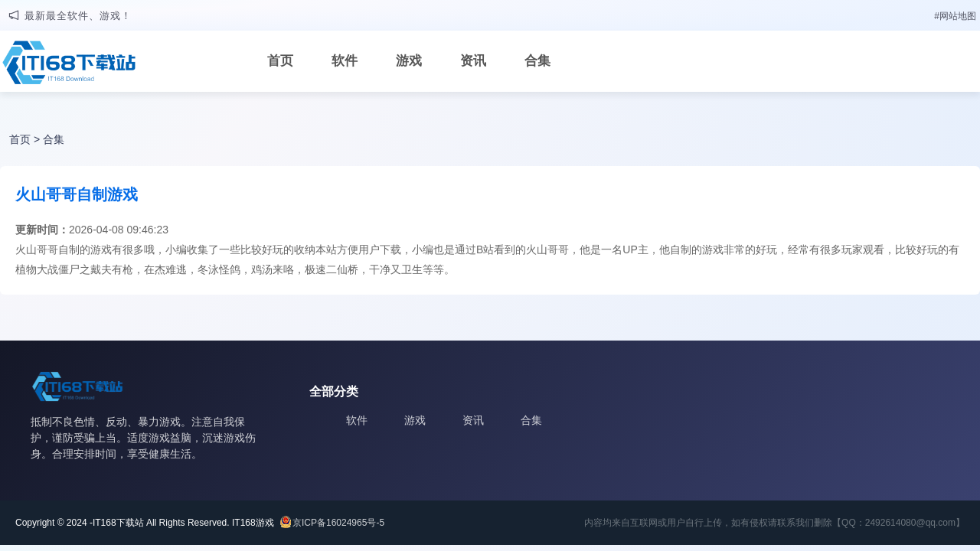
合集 (537, 61)
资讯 (473, 61)
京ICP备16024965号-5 (338, 523)
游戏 (409, 61)
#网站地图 (955, 16)
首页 (280, 61)
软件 (345, 61)
